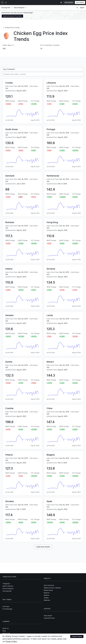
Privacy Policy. (11, 641)
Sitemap (29, 622)
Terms (23, 622)
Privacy (17, 622)
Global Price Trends (11, 28)
